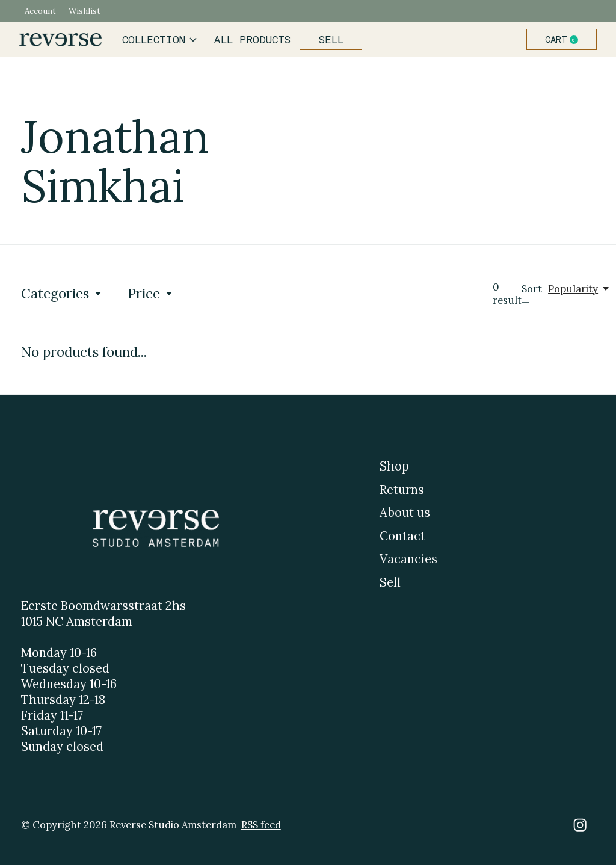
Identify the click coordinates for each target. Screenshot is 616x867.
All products (253, 40)
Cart (562, 40)
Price (151, 295)
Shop (394, 468)
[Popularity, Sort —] (579, 291)
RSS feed (261, 827)
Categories (62, 295)
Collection (162, 40)
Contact (402, 537)
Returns (402, 491)
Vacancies (408, 561)
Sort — (532, 297)
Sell (330, 40)
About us (405, 514)
